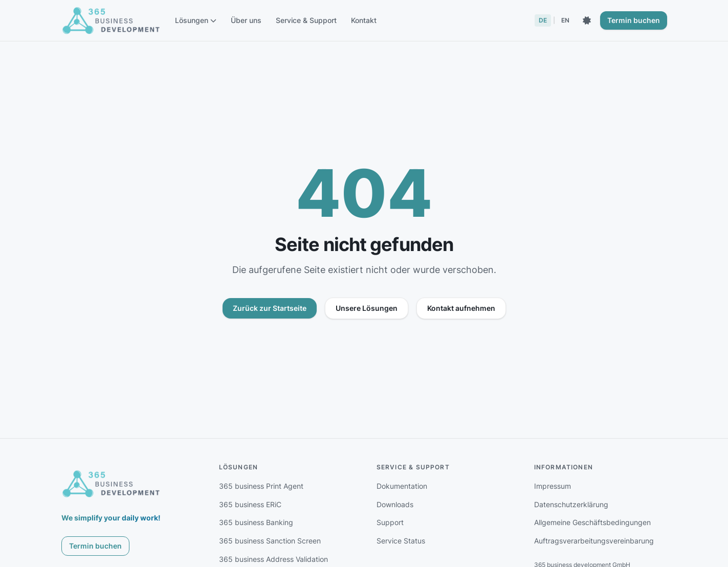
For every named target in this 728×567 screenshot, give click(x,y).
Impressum (553, 486)
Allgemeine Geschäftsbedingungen (592, 522)
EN (565, 20)
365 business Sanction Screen (270, 541)
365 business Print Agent (261, 486)
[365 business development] (111, 484)
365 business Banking (256, 522)
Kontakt (364, 20)
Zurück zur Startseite (270, 308)
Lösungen (196, 20)
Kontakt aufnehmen (461, 308)
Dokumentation (402, 486)
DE (543, 20)
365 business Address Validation (273, 559)
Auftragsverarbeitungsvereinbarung (594, 541)
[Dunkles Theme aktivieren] (587, 20)
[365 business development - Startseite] (111, 20)
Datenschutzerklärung (571, 504)
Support (390, 522)
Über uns (246, 20)
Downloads (395, 504)
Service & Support (306, 20)
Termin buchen (634, 20)
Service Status (401, 541)
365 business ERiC (250, 504)
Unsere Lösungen (367, 308)
